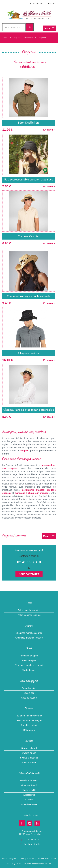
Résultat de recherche (46, 859)
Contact (52, 3)
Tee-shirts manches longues (29, 720)
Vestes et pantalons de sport (29, 665)
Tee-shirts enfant (29, 725)
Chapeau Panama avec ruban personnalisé (29, 410)
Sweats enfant (29, 763)
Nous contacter (29, 574)
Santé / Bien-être (29, 804)
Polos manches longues (29, 615)
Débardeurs (29, 730)
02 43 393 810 (37, 3)
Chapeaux (42, 38)
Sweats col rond (29, 748)
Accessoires (29, 795)
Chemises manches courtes (29, 633)
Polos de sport (29, 660)
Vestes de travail (29, 785)
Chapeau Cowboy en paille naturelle (29, 296)
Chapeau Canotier (29, 236)
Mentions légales (9, 859)
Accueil (5, 38)
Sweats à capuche (29, 758)
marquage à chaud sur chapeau (32, 493)
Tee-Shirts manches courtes (29, 716)
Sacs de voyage (29, 698)
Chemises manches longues (29, 638)
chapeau (25, 451)
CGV (22, 859)
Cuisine (29, 800)
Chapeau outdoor (29, 353)
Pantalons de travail (29, 780)
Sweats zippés (29, 753)
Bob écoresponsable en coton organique (29, 180)
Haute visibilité (29, 790)
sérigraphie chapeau (33, 490)
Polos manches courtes (29, 610)
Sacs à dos (29, 693)
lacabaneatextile (32, 844)
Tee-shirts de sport (29, 656)
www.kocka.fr (46, 864)
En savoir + (49, 130)
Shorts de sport (29, 670)
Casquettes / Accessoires (23, 38)
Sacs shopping (29, 688)
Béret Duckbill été (29, 123)
